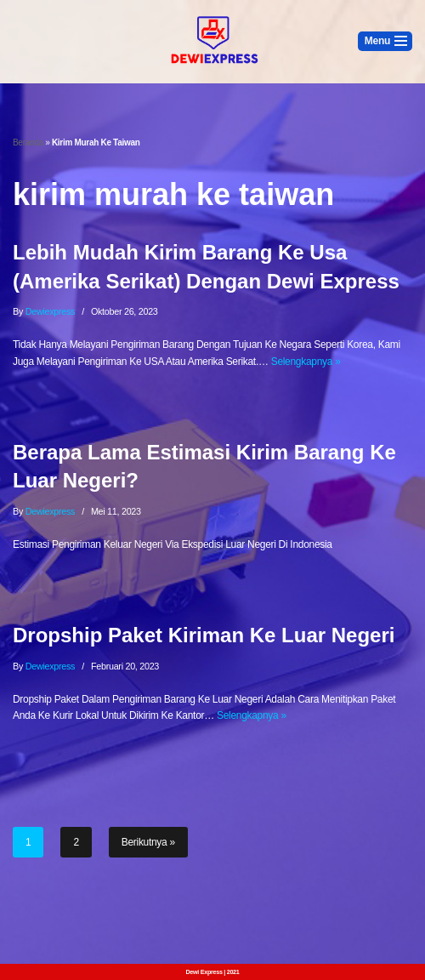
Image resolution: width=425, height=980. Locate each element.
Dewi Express (204, 972)
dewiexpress (51, 311)
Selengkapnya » (306, 362)
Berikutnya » (148, 842)
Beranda (28, 142)
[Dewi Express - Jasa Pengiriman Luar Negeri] (212, 42)
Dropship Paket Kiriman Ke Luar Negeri (204, 635)
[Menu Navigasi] (385, 41)
